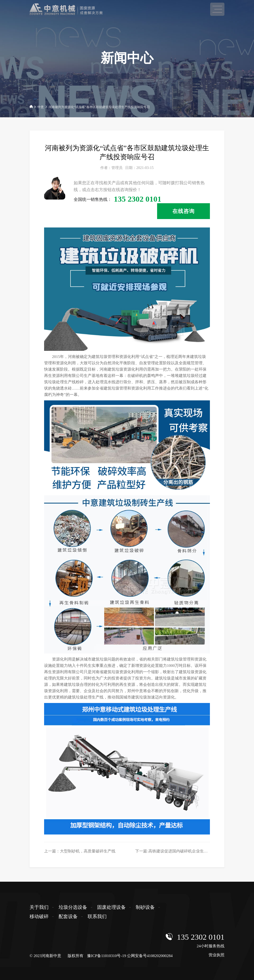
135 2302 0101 (201, 937)
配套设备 (68, 916)
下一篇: (175, 851)
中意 (41, 107)
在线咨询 (184, 211)
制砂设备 (145, 907)
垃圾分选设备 (73, 907)
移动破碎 (39, 916)
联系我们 (97, 916)
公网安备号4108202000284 (150, 956)
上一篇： (80, 851)
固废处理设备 (111, 907)
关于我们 (39, 907)
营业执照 (217, 955)
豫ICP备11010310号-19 (107, 956)
